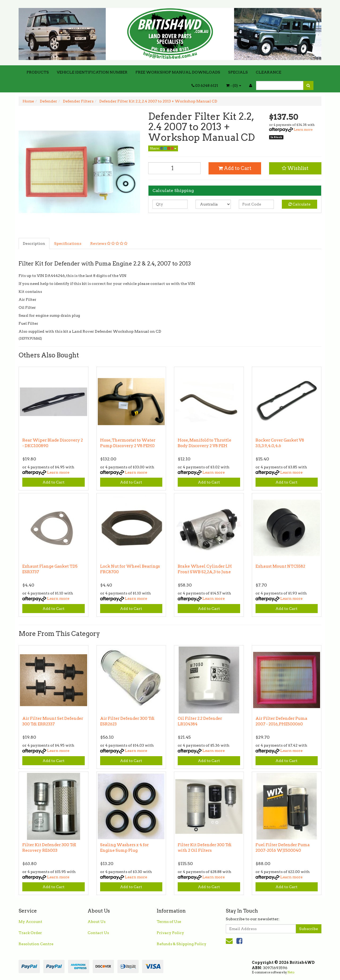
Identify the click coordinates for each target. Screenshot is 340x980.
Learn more (303, 129)
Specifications (68, 243)
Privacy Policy (170, 933)
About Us (97, 922)
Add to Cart (235, 168)
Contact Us (98, 933)
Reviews (109, 243)
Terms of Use (169, 922)
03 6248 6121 (205, 85)
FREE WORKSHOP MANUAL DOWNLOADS (178, 72)
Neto (291, 972)
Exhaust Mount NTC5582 (280, 566)
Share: (163, 148)
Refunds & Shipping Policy (182, 944)
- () (234, 85)
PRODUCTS (38, 72)
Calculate (299, 204)
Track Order (30, 933)
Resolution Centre (36, 944)
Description (34, 243)
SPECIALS (238, 72)
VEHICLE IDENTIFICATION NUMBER (92, 72)
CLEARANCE (269, 72)
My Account (30, 922)
